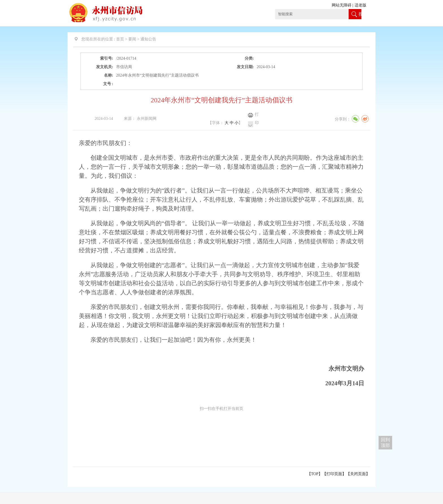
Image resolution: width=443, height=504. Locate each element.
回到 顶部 (385, 443)
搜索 (360, 19)
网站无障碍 (342, 5)
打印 (257, 119)
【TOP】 (315, 474)
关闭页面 (358, 474)
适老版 (361, 5)
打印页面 (334, 474)
